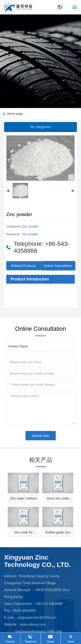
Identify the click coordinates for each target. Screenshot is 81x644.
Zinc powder (30, 226)
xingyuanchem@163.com (37, 618)
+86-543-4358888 (49, 604)
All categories (40, 127)
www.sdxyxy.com (33, 624)
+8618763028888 (48, 590)
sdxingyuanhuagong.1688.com (38, 631)
